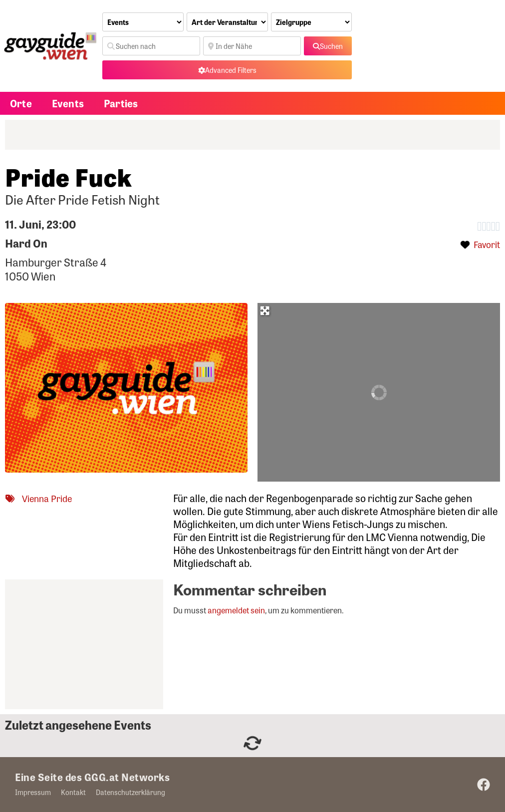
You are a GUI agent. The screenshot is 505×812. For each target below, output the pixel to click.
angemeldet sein (236, 610)
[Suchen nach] (151, 46)
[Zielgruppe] (312, 22)
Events (68, 103)
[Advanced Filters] (227, 70)
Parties (121, 103)
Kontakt (73, 792)
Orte (21, 103)
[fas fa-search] (328, 46)
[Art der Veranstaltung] (227, 22)
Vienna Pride (47, 498)
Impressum (33, 792)
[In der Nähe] (252, 46)
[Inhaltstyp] (143, 22)
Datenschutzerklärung (130, 792)
